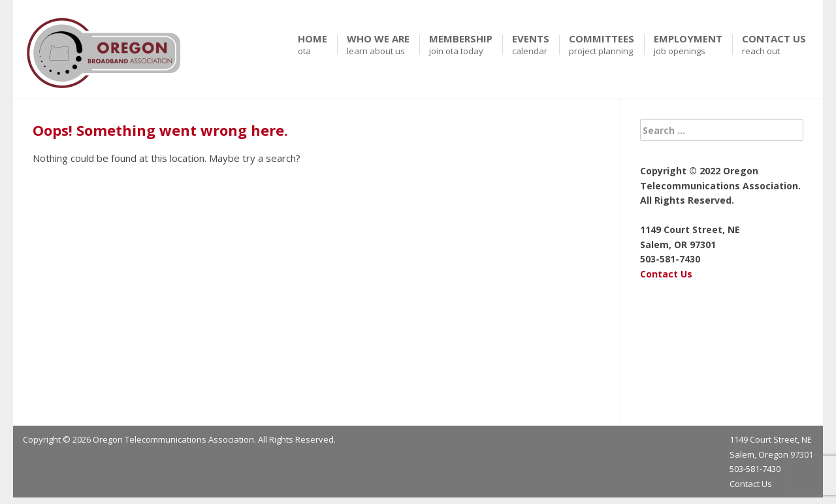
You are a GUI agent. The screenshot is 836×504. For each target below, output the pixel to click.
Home (313, 45)
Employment (688, 45)
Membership (461, 45)
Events (531, 45)
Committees (602, 45)
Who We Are (378, 45)
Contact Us (774, 45)
